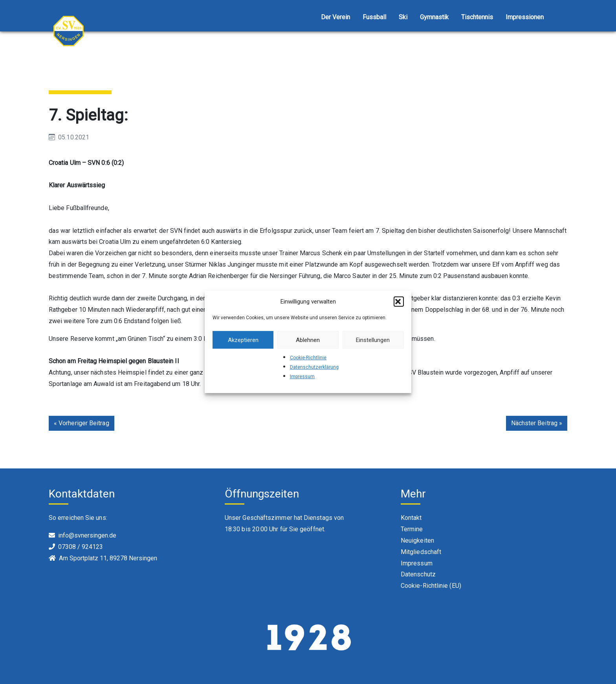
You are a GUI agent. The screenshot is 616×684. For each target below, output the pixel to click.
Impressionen (525, 17)
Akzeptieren (243, 340)
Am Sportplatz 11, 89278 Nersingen (108, 558)
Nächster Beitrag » (537, 423)
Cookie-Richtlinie (308, 358)
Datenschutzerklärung (314, 367)
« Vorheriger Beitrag (82, 423)
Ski (403, 17)
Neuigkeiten (417, 540)
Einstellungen (373, 340)
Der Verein (335, 17)
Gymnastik (434, 17)
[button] (399, 302)
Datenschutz (418, 574)
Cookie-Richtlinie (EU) (431, 586)
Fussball (374, 17)
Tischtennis (477, 17)
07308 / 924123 (81, 547)
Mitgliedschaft (421, 552)
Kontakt (411, 518)
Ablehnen (308, 340)
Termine (412, 529)
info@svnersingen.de (87, 535)
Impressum (302, 377)
